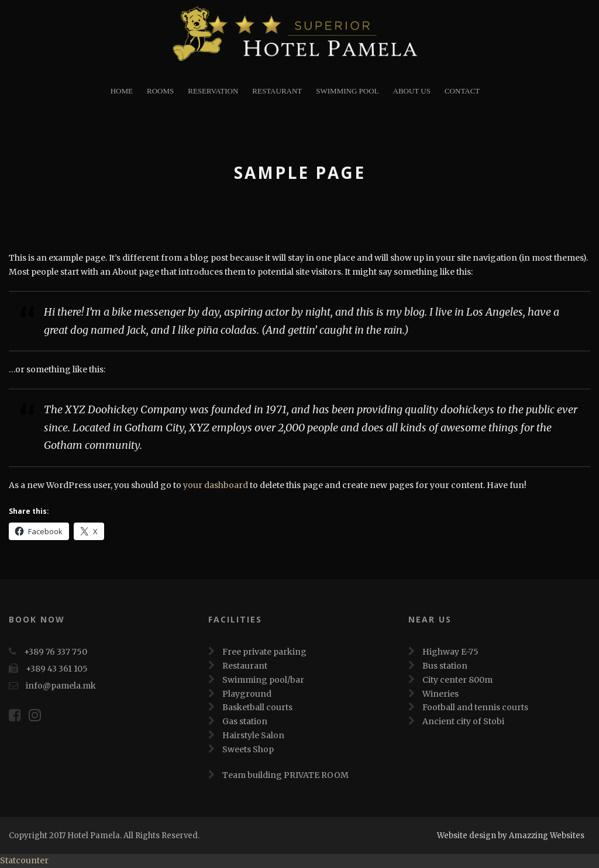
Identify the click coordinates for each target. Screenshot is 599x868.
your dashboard (216, 485)
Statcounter (24, 860)
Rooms (160, 91)
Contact (462, 91)
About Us (412, 91)
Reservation (213, 91)
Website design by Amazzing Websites (511, 836)
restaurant (277, 91)
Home (122, 91)
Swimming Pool (347, 91)
